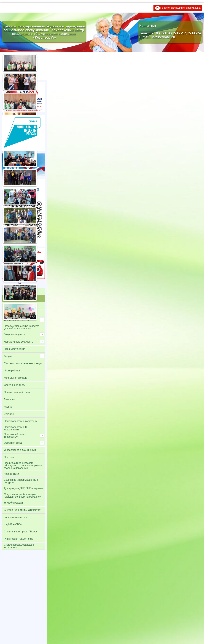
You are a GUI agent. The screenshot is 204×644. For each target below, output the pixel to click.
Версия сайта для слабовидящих (178, 8)
